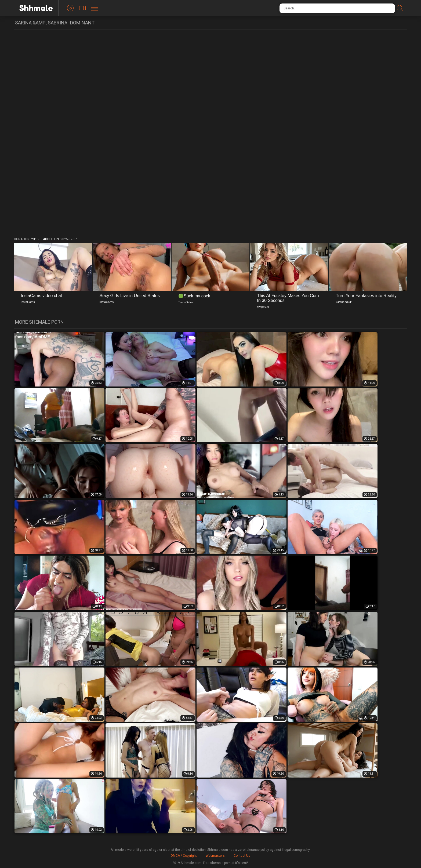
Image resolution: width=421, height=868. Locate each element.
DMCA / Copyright (184, 856)
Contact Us (242, 856)
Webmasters (215, 856)
